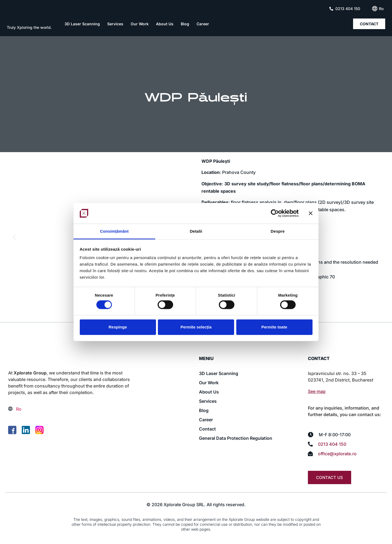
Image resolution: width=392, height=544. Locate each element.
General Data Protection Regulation (236, 438)
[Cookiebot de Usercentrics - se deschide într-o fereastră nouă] (275, 213)
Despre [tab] (278, 231)
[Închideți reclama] (311, 213)
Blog (185, 24)
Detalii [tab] (196, 231)
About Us (165, 24)
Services (115, 24)
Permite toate (274, 327)
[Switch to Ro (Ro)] (381, 9)
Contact (207, 429)
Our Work (140, 24)
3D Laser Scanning (82, 24)
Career (203, 24)
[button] (14, 237)
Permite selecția (196, 327)
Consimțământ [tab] (114, 231)
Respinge (118, 327)
